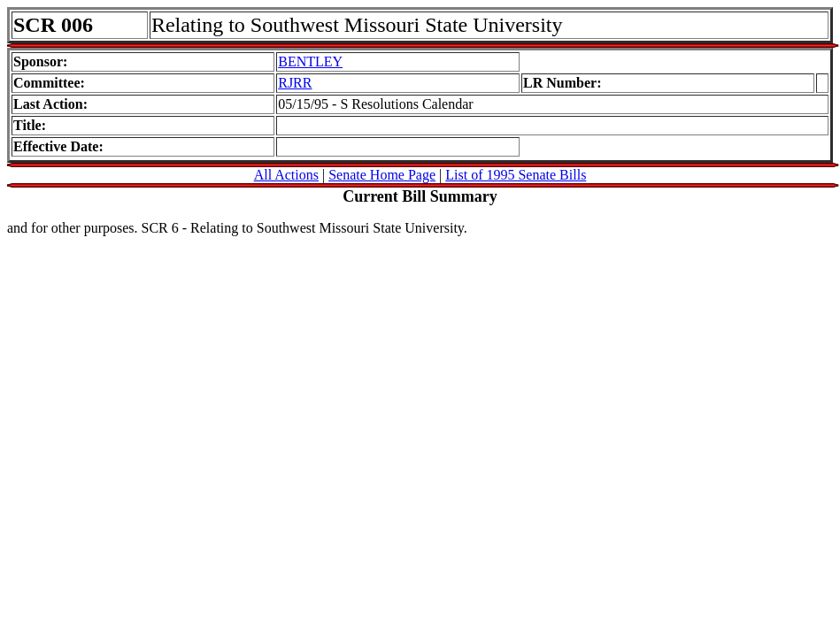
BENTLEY (310, 61)
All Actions (286, 175)
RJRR (295, 83)
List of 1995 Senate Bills (516, 175)
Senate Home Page (382, 175)
